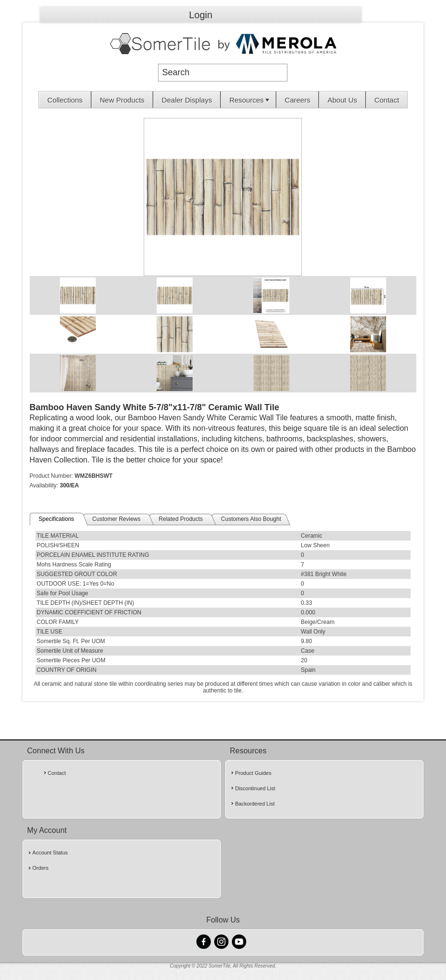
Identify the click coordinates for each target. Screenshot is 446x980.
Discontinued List (255, 788)
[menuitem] (65, 100)
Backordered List (255, 804)
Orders (41, 868)
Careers (297, 100)
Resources (251, 100)
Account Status (50, 853)
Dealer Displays (187, 100)
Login (200, 15)
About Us (343, 100)
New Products (122, 100)
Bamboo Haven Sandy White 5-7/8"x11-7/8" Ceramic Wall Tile (154, 407)
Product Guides (253, 773)
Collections (65, 100)
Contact (387, 100)
